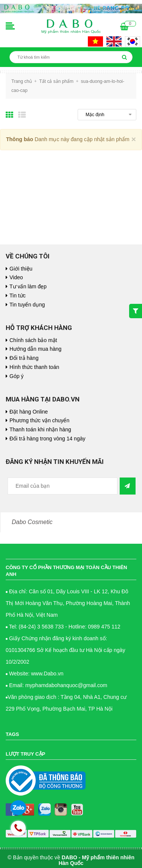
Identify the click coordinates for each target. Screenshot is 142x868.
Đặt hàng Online (29, 412)
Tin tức (18, 296)
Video (16, 277)
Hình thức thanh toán (34, 367)
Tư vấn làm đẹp (28, 286)
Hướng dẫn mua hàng (35, 349)
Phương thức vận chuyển (39, 420)
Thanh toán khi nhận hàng (40, 429)
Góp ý (16, 376)
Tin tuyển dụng (27, 305)
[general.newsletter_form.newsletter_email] (62, 486)
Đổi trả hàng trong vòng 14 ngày (47, 439)
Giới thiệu (21, 269)
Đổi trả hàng (24, 358)
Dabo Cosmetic (32, 522)
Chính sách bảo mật (33, 340)
